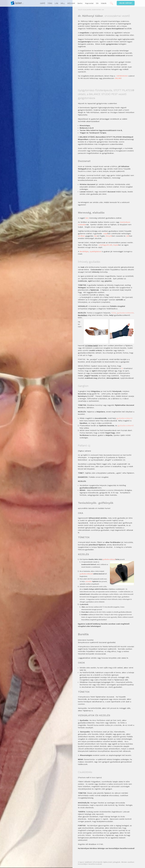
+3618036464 (122, 76)
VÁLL (63, 3)
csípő (105, 234)
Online (126, 3)
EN (97, 3)
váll (128, 236)
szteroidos (89, 581)
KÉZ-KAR (71, 3)
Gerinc (80, 3)
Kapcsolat (89, 3)
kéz (96, 236)
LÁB (56, 3)
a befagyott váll (106, 245)
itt (122, 368)
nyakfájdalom (96, 251)
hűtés (114, 313)
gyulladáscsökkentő (124, 418)
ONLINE (118, 78)
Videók (104, 3)
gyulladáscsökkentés (125, 313)
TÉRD (50, 3)
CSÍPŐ (42, 3)
